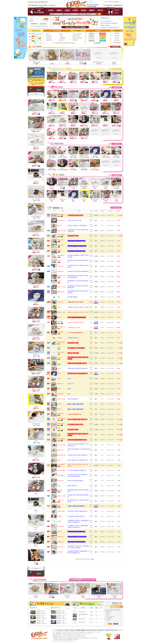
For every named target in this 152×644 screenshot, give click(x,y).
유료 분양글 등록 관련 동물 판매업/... (109, 23)
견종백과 (117, 33)
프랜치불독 (62, 38)
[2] (77, 559)
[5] (82, 559)
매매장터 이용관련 (105, 25)
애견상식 (117, 38)
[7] (85, 559)
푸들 (61, 34)
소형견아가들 (36, 62)
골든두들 (116, 124)
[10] (91, 559)
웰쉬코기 (62, 40)
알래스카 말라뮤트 (78, 38)
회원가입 (110, 2)
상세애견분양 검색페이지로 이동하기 (65, 43)
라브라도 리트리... (77, 34)
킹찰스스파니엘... (84, 99)
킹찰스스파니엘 (36, 320)
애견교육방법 (117, 42)
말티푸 (114, 62)
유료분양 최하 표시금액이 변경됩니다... (110, 27)
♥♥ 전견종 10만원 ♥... (98, 62)
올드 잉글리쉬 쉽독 (99, 596)
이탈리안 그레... (116, 112)
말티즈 (48, 34)
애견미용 (117, 36)
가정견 (67, 62)
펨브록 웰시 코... (73, 137)
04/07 (119, 511)
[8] (87, 559)
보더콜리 (75, 40)
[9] (89, 559)
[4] (80, 559)
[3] (79, 559)
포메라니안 (49, 36)
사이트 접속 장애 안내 (106, 21)
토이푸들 (48, 38)
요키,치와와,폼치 (36, 199)
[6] (84, 559)
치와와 (36, 458)
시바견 (61, 36)
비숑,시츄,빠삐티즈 (36, 216)
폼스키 (52, 187)
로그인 (106, 2)
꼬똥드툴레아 (36, 337)
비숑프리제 (49, 40)
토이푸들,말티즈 (36, 424)
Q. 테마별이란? (97, 43)
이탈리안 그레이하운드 (36, 130)
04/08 (119, 445)
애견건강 (117, 40)
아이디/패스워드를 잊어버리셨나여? (39, 26)
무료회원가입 (34, 24)
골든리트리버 (76, 36)
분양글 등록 (116, 2)
